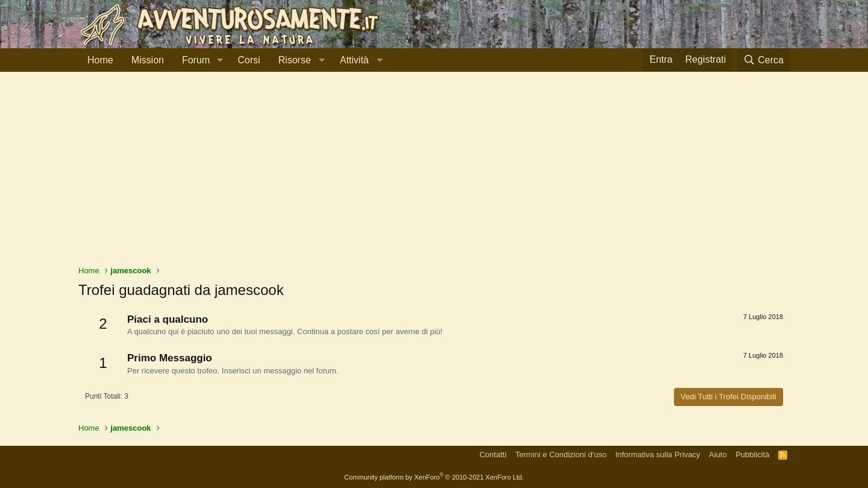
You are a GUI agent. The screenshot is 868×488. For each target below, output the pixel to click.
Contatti (493, 455)
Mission (148, 60)
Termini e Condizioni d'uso (561, 455)
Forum (196, 60)
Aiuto (718, 455)
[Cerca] (763, 60)
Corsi (249, 60)
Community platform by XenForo (434, 477)
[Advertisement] (434, 174)
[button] (220, 60)
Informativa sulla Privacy (658, 455)
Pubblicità (752, 455)
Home (100, 60)
